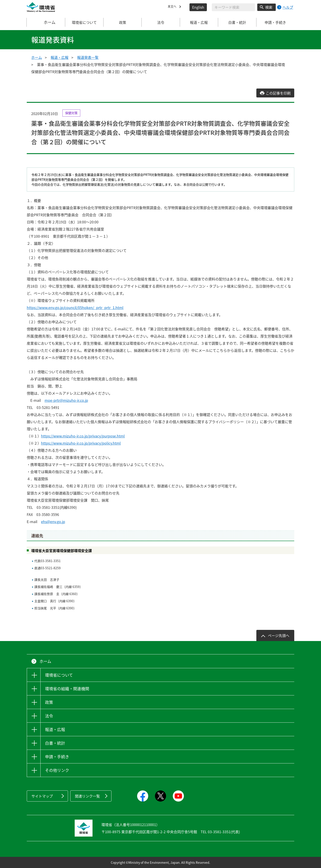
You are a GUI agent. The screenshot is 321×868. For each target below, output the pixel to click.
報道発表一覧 (88, 57)
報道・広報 (60, 57)
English (198, 7)
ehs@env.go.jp (53, 522)
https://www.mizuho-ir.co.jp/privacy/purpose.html (83, 436)
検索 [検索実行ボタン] (269, 7)
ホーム (46, 22)
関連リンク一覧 (87, 796)
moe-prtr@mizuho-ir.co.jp (66, 400)
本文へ (173, 7)
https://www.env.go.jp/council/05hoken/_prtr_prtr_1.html (75, 307)
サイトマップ (42, 796)
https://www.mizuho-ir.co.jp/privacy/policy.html (81, 443)
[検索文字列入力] (233, 7)
